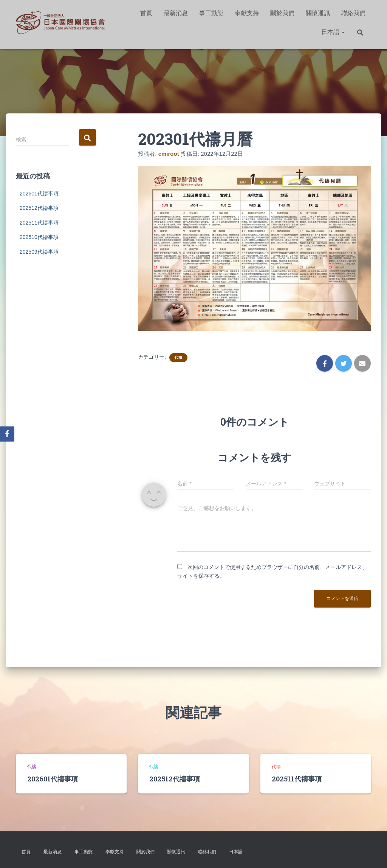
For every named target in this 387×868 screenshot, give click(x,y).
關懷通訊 (318, 13)
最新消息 (176, 13)
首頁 (146, 13)
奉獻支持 (247, 13)
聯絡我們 (353, 13)
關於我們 (282, 13)
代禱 (178, 357)
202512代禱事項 (39, 208)
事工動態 (211, 13)
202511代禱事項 (39, 223)
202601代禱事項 (39, 194)
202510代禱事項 (39, 237)
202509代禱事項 (39, 252)
